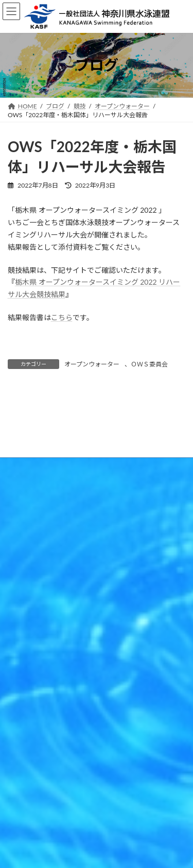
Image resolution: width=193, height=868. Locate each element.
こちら (62, 317)
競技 (14, 662)
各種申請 (20, 719)
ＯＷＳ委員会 (149, 364)
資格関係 (20, 700)
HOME (17, 643)
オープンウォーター (92, 364)
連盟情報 (20, 738)
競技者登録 (23, 681)
